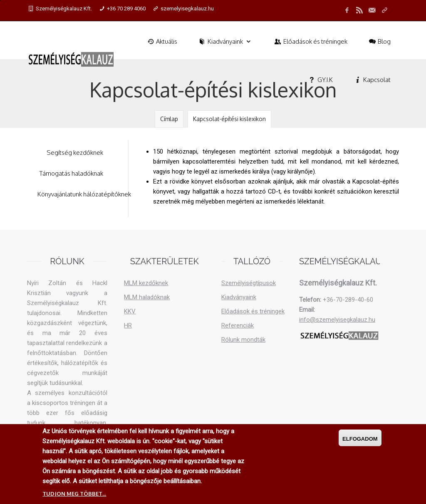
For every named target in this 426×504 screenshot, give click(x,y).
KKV (130, 311)
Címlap (169, 119)
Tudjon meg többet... (74, 495)
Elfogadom (360, 440)
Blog (379, 41)
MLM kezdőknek (146, 283)
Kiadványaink (225, 41)
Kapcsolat (372, 80)
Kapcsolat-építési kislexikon (229, 119)
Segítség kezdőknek (75, 153)
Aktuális (162, 41)
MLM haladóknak (147, 297)
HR (128, 325)
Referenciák (238, 325)
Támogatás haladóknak (71, 173)
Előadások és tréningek (310, 41)
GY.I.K (320, 80)
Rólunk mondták (243, 340)
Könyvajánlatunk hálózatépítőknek (84, 194)
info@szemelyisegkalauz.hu (337, 320)
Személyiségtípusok (249, 283)
